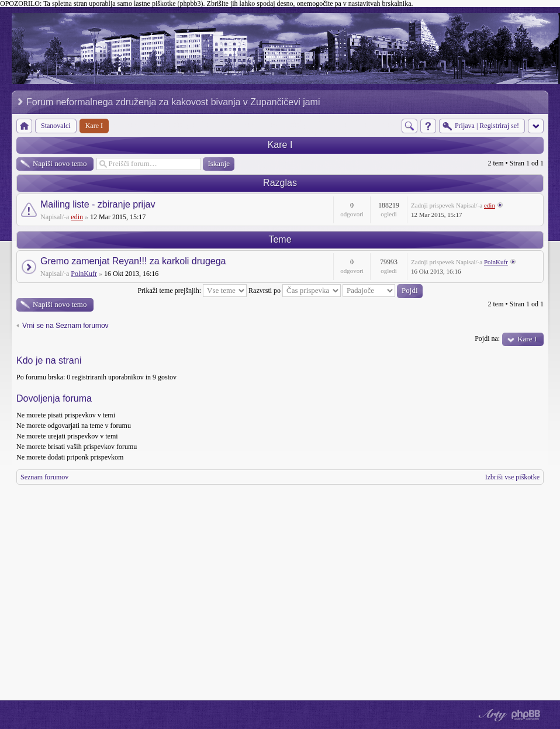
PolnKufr (84, 274)
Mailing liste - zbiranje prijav (98, 204)
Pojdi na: (487, 338)
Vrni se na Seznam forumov (65, 326)
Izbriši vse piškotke (512, 477)
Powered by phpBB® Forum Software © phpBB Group (526, 715)
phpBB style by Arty (491, 715)
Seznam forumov (44, 477)
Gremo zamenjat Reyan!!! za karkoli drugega (133, 261)
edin (77, 217)
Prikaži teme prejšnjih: (192, 291)
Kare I (280, 145)
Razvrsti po (295, 291)
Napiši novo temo (60, 163)
